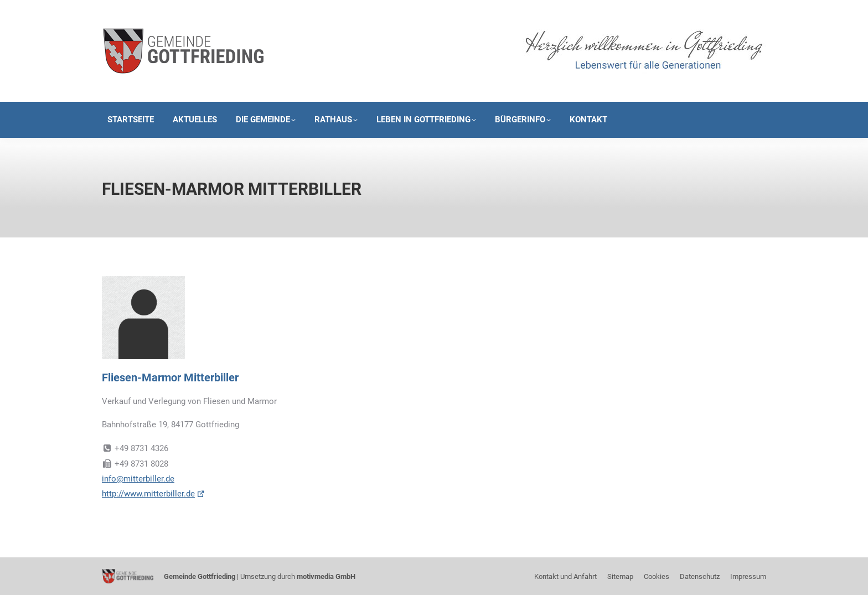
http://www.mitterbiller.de (148, 494)
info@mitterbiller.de (138, 479)
